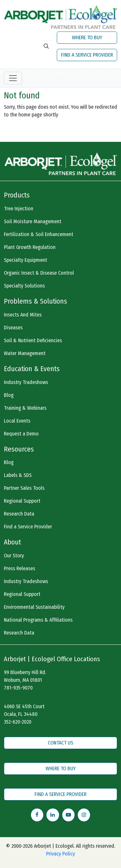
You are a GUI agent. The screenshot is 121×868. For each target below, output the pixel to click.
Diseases (13, 328)
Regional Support (22, 501)
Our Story (14, 556)
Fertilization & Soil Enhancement (39, 234)
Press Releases (20, 568)
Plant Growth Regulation (30, 247)
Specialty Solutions (24, 286)
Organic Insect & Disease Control (39, 273)
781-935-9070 (18, 688)
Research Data (19, 514)
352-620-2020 (18, 722)
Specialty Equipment (25, 260)
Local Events (17, 421)
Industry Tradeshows (26, 382)
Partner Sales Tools (24, 488)
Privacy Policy (60, 854)
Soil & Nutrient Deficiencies (33, 340)
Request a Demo (21, 434)
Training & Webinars (25, 408)
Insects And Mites (23, 315)
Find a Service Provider (28, 527)
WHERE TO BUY (87, 37)
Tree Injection (19, 209)
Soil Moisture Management (33, 221)
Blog (9, 395)
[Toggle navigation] (13, 78)
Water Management (25, 353)
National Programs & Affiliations (38, 620)
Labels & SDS (18, 475)
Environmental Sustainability (34, 607)
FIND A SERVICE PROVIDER (87, 55)
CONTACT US (60, 743)
